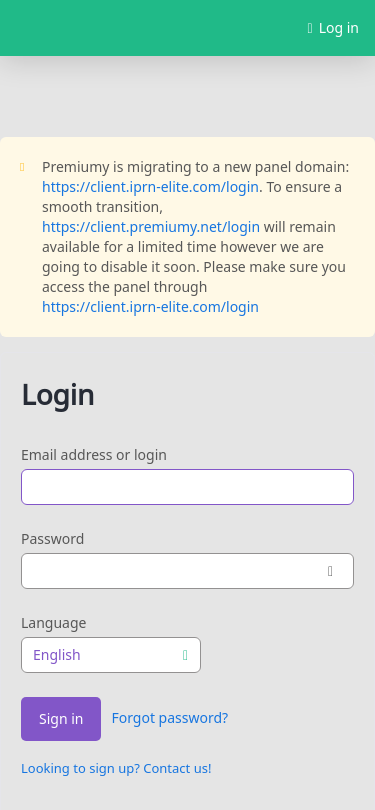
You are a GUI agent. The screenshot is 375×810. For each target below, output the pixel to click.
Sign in (61, 719)
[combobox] (111, 655)
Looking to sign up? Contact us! (116, 768)
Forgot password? (169, 717)
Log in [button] (333, 28)
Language (53, 622)
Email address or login (94, 454)
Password (52, 538)
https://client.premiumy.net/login (151, 226)
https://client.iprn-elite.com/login (150, 186)
